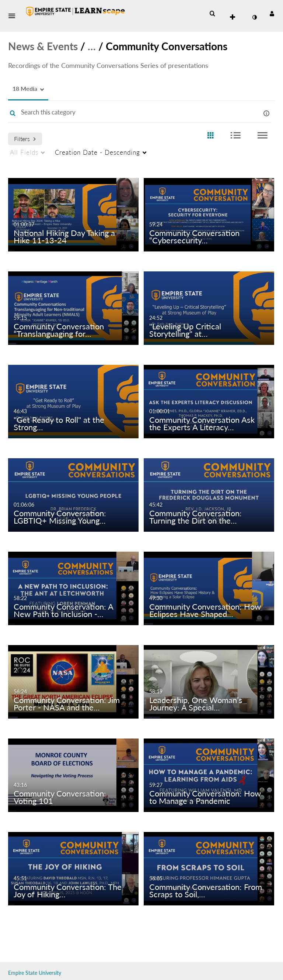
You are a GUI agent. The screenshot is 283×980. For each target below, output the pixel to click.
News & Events (43, 46)
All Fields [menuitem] (24, 152)
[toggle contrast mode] (254, 17)
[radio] (210, 136)
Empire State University (35, 973)
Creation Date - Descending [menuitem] (97, 152)
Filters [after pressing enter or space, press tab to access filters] (25, 139)
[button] (14, 16)
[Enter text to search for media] (130, 112)
